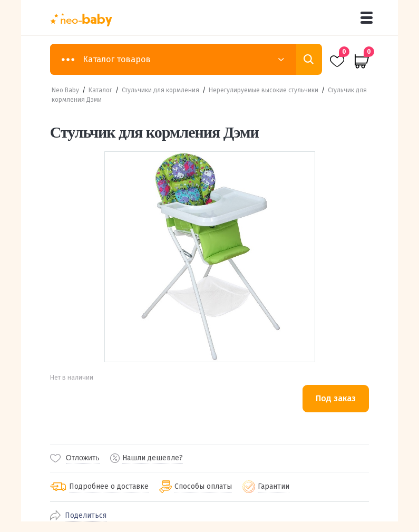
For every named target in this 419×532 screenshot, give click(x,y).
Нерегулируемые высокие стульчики (264, 90)
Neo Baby (65, 90)
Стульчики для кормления (160, 90)
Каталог (100, 90)
